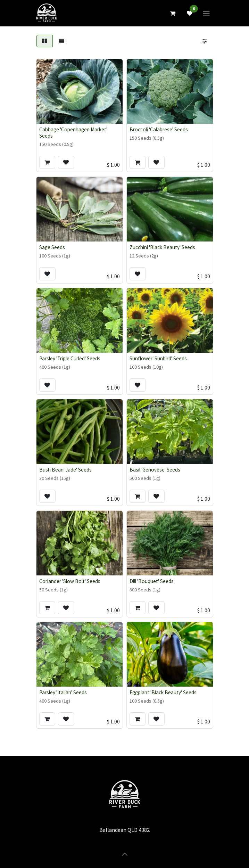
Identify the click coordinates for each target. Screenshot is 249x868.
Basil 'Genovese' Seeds (155, 470)
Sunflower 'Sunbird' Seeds (158, 358)
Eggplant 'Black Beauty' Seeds (163, 692)
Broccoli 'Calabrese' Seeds (159, 129)
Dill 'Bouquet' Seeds (152, 581)
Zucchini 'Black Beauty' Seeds (162, 247)
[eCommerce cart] (173, 13)
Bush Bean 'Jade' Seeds (65, 470)
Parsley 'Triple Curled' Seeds (70, 358)
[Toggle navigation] (206, 13)
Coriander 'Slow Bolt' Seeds (70, 581)
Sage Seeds (52, 247)
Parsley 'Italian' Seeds (63, 692)
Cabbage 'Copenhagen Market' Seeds (73, 133)
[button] (47, 162)
